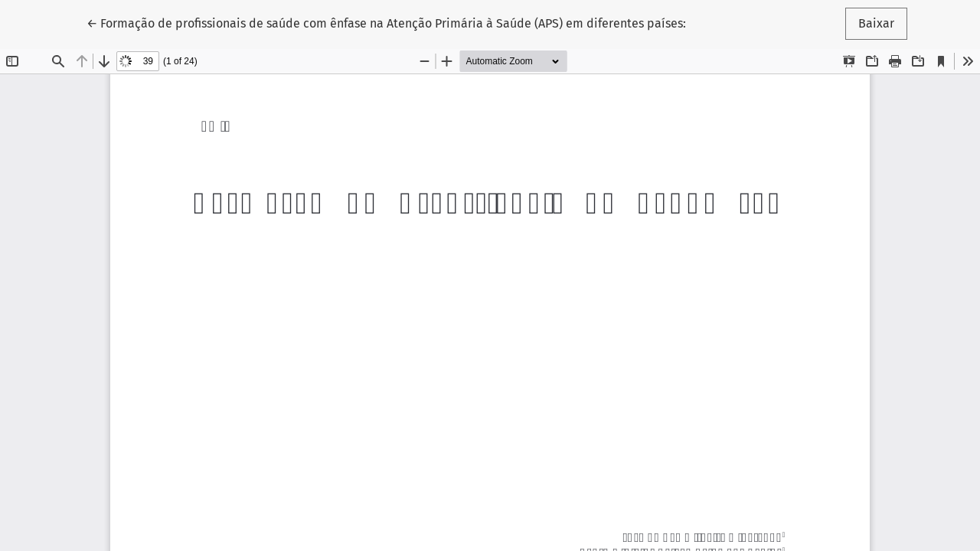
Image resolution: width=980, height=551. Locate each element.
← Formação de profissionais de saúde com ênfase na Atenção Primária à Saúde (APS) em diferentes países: (386, 22)
